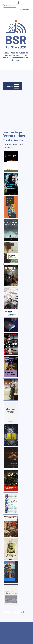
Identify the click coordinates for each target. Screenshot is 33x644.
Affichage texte (9, 147)
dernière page (19, 612)
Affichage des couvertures (14, 145)
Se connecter (24, 10)
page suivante (8, 612)
